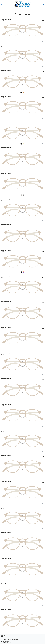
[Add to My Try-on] (43, 41)
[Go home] (22, 5)
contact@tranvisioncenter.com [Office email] (12, 639)
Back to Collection (22, 12)
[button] (2, 5)
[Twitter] (5, 637)
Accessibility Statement (5, 641)
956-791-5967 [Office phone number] (4, 639)
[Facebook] (2, 637)
